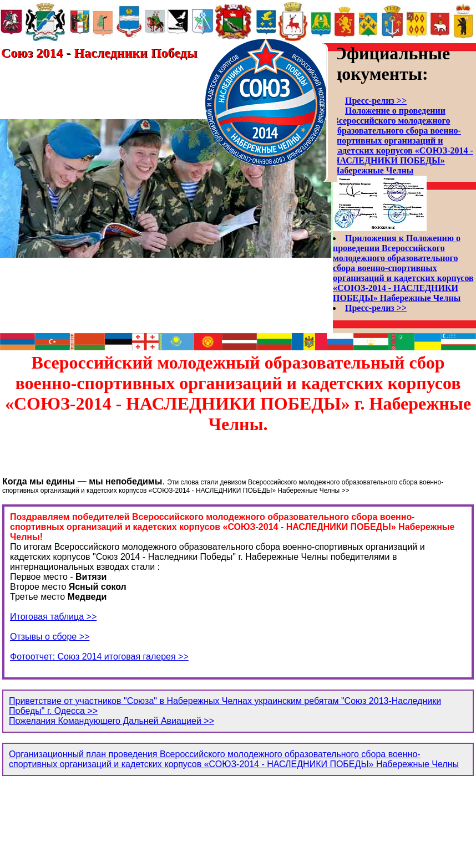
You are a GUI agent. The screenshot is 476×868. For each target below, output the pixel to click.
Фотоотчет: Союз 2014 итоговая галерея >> (99, 657)
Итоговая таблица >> (53, 617)
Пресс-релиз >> (376, 101)
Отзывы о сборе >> (50, 637)
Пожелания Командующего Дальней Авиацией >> (112, 721)
